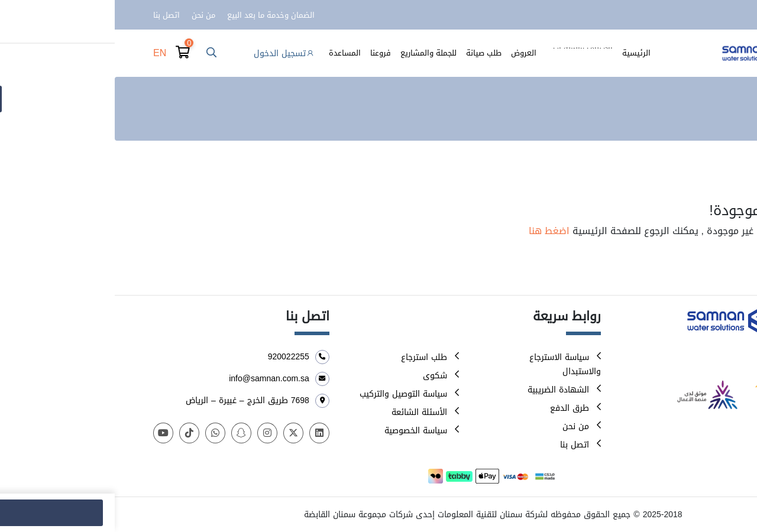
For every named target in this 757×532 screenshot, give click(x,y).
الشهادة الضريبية (444, 390)
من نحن (89, 15)
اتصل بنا (52, 15)
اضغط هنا (434, 231)
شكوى (320, 376)
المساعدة (230, 53)
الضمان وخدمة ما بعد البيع (156, 15)
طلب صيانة (369, 53)
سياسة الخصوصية (301, 431)
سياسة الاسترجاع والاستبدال (450, 364)
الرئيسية (522, 53)
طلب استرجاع (309, 357)
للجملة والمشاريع (314, 53)
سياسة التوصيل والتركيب (289, 394)
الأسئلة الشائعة (305, 412)
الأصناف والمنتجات (468, 53)
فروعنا (266, 53)
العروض (409, 53)
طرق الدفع (455, 408)
